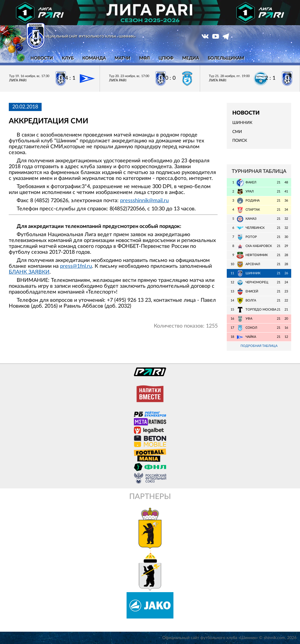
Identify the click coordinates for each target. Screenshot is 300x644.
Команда (94, 58)
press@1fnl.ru (76, 266)
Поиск (240, 141)
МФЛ (144, 58)
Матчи (122, 58)
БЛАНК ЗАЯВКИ (29, 272)
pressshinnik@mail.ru (144, 201)
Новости (42, 58)
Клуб (68, 58)
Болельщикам (226, 58)
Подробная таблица (259, 346)
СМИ (237, 132)
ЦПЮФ (166, 58)
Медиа (191, 58)
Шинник (242, 123)
